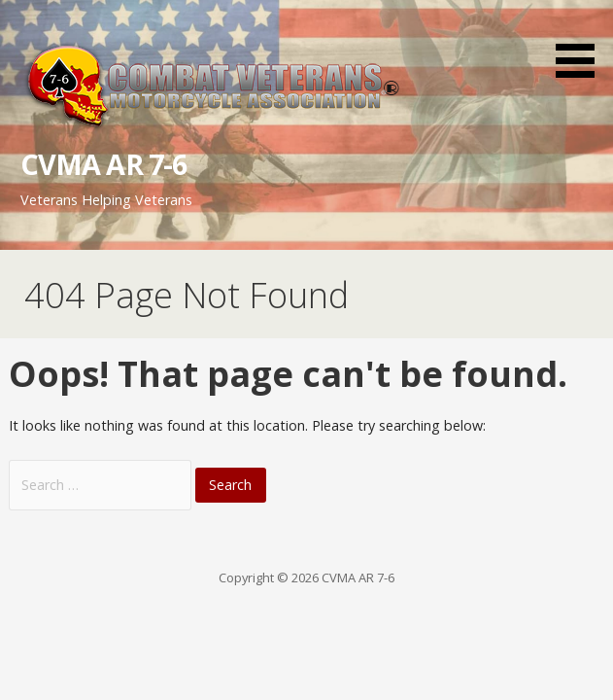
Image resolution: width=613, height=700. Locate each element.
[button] (582, 42)
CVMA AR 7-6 (104, 164)
